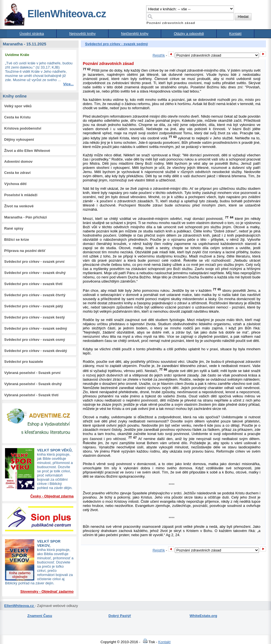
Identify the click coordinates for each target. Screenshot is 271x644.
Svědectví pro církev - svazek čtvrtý (35, 295)
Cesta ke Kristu (17, 117)
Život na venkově (19, 206)
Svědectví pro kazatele (24, 362)
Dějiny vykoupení (19, 139)
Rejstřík (159, 55)
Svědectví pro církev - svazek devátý (36, 351)
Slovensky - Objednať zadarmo (47, 591)
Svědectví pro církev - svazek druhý (35, 273)
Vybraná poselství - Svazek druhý (33, 384)
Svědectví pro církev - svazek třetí (33, 284)
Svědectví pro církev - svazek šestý (35, 317)
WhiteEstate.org (203, 616)
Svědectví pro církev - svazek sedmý (36, 328)
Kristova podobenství (23, 128)
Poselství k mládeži (21, 195)
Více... (68, 84)
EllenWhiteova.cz (55, 14)
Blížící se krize (17, 240)
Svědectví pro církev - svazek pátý (34, 306)
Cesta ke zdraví (17, 173)
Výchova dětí (15, 184)
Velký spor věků (18, 106)
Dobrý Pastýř (120, 616)
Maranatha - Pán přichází (26, 217)
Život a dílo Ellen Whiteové (27, 151)
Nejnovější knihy (82, 34)
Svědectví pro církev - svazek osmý (35, 340)
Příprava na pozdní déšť (25, 251)
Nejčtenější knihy (135, 34)
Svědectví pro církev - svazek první (34, 262)
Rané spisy (14, 228)
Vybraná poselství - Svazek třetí (31, 395)
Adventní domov (18, 161)
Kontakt (235, 34)
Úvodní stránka (32, 34)
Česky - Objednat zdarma (52, 496)
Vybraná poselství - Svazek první (32, 373)
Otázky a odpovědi (189, 34)
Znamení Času (40, 616)
